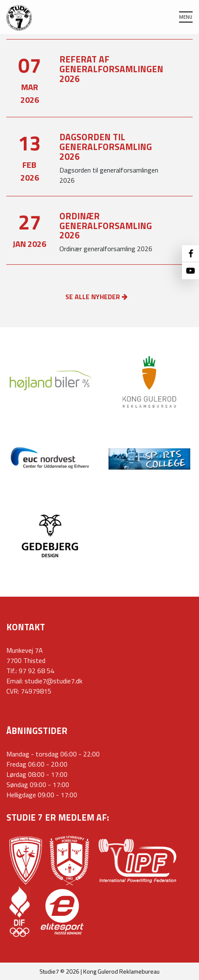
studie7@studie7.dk (53, 681)
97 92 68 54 (36, 671)
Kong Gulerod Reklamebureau (121, 971)
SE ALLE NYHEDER (97, 297)
